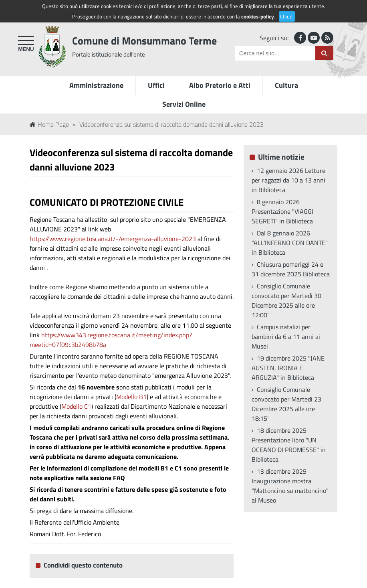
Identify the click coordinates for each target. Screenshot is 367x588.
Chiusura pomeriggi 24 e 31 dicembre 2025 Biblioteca (291, 269)
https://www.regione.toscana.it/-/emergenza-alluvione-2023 (113, 239)
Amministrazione (96, 85)
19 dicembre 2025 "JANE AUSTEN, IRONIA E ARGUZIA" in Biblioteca (288, 368)
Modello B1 (131, 397)
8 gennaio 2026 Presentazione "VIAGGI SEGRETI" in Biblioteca (282, 211)
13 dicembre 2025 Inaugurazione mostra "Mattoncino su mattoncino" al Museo (290, 486)
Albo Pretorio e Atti (220, 85)
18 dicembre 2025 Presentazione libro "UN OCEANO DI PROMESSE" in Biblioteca (289, 445)
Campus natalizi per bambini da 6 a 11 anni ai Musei (286, 337)
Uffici (156, 85)
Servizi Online (184, 104)
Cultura (286, 85)
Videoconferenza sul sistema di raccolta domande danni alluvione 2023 (171, 124)
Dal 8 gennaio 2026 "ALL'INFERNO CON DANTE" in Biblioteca (290, 243)
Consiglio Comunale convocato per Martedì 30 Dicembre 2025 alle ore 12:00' (286, 300)
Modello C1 (76, 406)
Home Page (49, 124)
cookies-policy (258, 16)
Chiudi (287, 16)
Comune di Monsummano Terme (144, 41)
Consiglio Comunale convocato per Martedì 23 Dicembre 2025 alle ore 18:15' (286, 404)
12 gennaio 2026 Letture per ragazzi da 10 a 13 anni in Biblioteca (288, 180)
